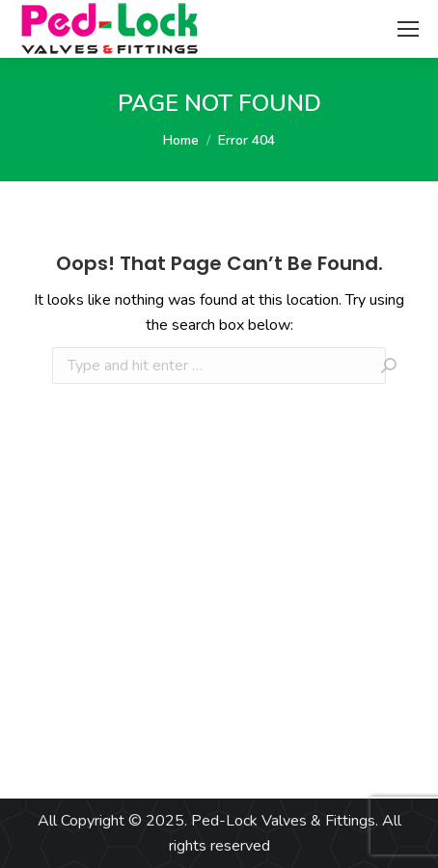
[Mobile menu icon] (408, 29)
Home (181, 140)
